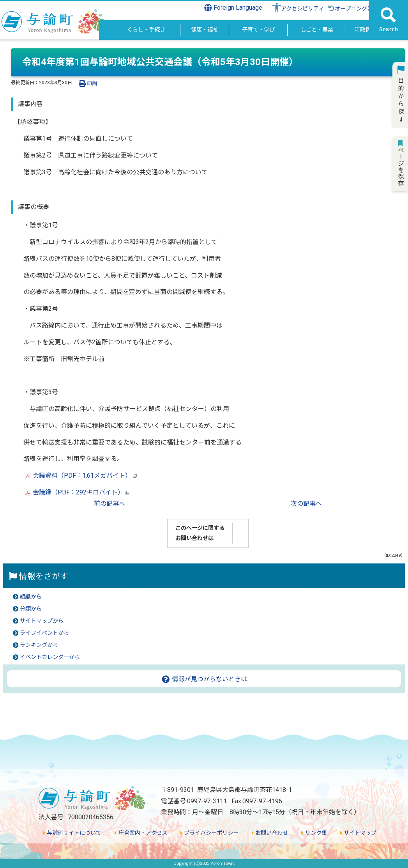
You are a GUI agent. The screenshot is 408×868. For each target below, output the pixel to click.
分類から (31, 609)
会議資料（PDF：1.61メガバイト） (81, 476)
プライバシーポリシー (209, 833)
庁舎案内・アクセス (141, 833)
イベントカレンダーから (50, 657)
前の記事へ (110, 504)
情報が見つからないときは (204, 679)
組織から (31, 597)
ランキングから (39, 645)
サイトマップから (42, 621)
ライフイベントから (44, 633)
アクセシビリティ (302, 9)
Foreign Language (233, 8)
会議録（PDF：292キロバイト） (77, 492)
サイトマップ (358, 833)
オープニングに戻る (356, 9)
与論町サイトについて (72, 833)
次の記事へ (306, 504)
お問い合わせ (270, 833)
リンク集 (314, 833)
